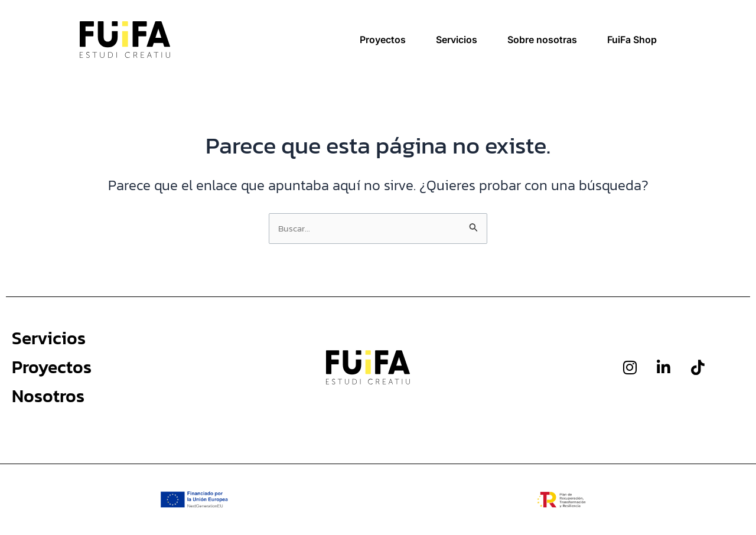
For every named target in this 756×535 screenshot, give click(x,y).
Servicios (457, 40)
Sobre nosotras (542, 40)
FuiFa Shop (632, 40)
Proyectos (383, 40)
